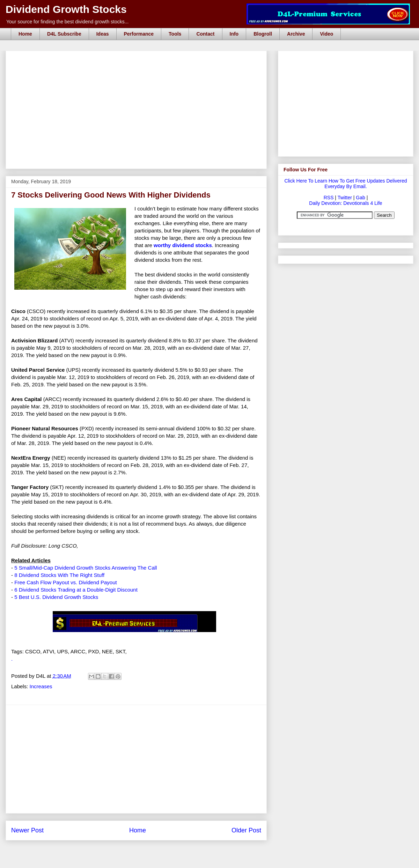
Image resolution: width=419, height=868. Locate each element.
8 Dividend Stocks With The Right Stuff (59, 575)
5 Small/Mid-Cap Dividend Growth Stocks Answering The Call (86, 568)
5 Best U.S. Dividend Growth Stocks (56, 597)
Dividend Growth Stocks (66, 9)
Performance (139, 34)
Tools (175, 34)
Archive (296, 34)
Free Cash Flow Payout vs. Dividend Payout (65, 582)
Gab (360, 198)
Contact (205, 34)
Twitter (345, 198)
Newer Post (27, 830)
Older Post (246, 830)
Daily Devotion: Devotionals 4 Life (346, 203)
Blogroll (263, 34)
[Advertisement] (138, 59)
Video (326, 34)
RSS (329, 198)
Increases (41, 686)
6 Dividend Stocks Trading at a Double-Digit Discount (76, 590)
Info (234, 34)
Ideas (103, 34)
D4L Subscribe (64, 34)
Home (25, 34)
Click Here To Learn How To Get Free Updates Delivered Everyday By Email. (346, 184)
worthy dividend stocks (183, 245)
